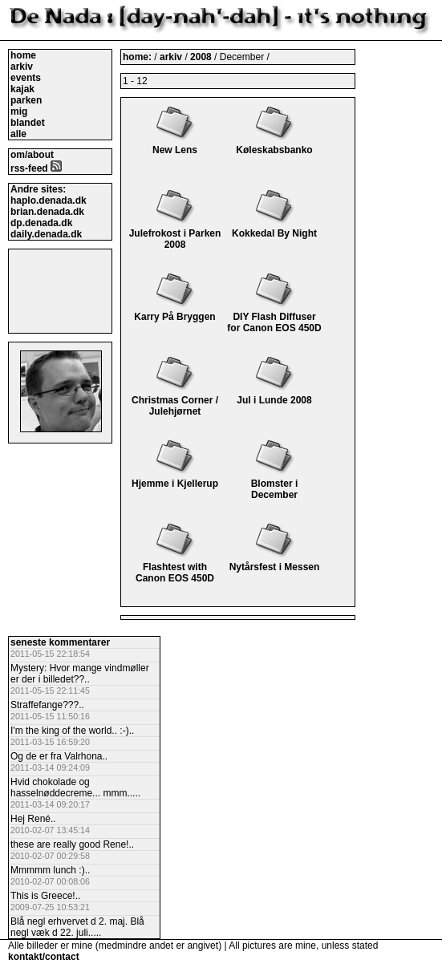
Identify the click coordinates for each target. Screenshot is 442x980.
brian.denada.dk (47, 212)
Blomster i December (275, 484)
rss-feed (36, 168)
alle (18, 134)
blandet (28, 123)
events (26, 78)
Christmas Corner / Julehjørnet (175, 400)
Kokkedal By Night (274, 228)
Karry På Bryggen (174, 311)
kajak (22, 89)
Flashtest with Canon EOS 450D (175, 567)
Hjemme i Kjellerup (175, 478)
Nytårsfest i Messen (275, 561)
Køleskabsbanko (274, 144)
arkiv (22, 67)
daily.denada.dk (46, 234)
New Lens (175, 144)
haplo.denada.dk (49, 200)
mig (19, 111)
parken (26, 100)
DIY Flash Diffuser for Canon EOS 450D (274, 317)
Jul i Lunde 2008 (274, 395)
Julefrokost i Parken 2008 (175, 233)
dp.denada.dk (41, 223)
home (23, 55)
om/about (32, 155)
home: (138, 57)
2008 (201, 57)
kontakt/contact (44, 957)
